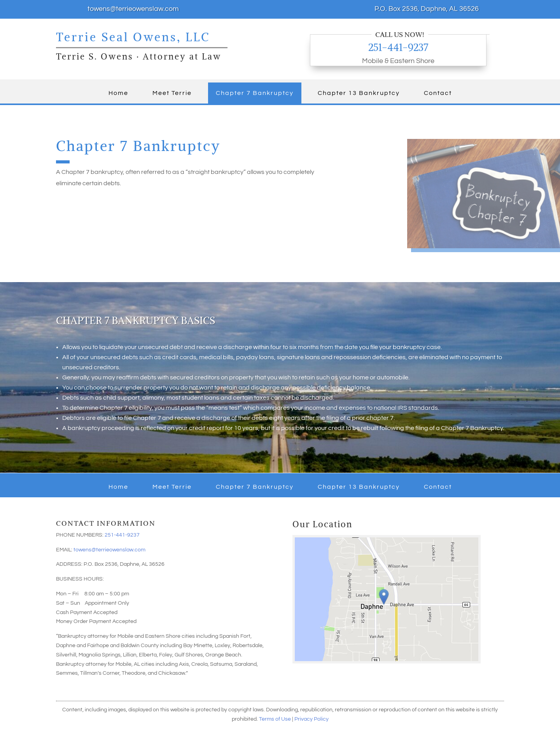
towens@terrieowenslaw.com (109, 550)
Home (118, 93)
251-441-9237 (398, 47)
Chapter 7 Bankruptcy (255, 93)
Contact (438, 93)
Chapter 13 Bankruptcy (359, 93)
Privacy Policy (311, 719)
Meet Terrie (172, 93)
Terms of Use (275, 719)
